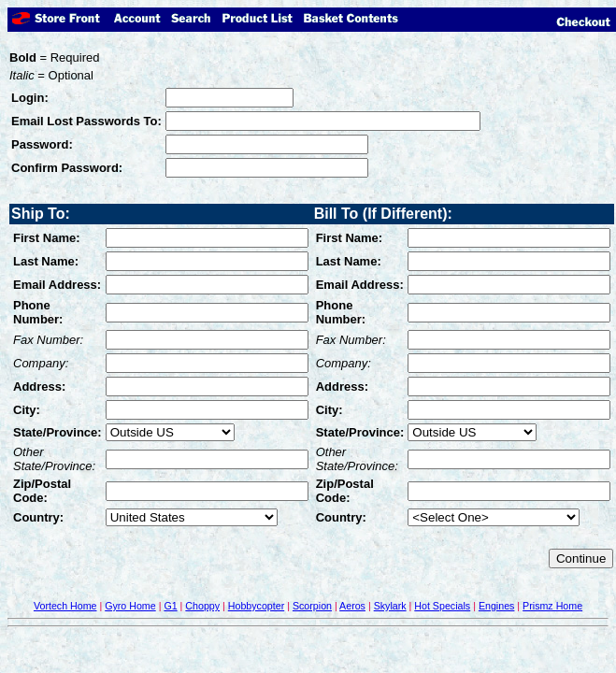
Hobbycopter (256, 606)
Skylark (390, 606)
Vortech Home (65, 606)
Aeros (352, 606)
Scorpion (312, 606)
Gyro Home (130, 606)
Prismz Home (552, 606)
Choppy (202, 606)
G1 (170, 606)
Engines (497, 606)
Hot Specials (442, 606)
